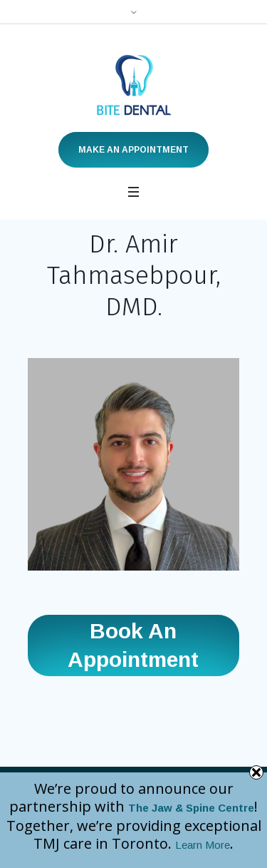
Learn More (203, 845)
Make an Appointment (133, 150)
